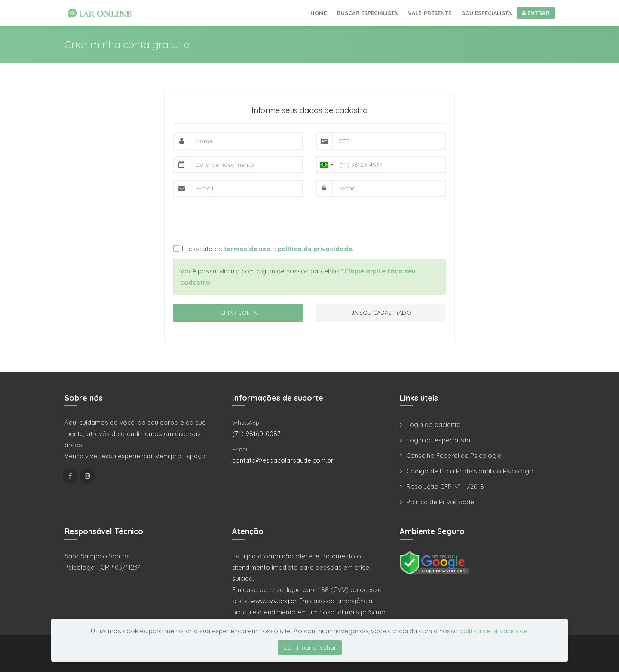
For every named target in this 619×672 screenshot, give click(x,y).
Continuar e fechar (310, 647)
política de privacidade (493, 631)
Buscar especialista (367, 13)
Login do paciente (433, 425)
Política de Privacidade (440, 502)
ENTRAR (536, 13)
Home (319, 13)
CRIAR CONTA (238, 313)
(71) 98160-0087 (256, 434)
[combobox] (326, 165)
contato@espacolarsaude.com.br (283, 460)
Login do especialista (438, 440)
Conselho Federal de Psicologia (454, 456)
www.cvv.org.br (273, 601)
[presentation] (239, 220)
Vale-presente (430, 13)
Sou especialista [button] (487, 13)
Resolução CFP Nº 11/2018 (445, 486)
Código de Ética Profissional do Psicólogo (470, 471)
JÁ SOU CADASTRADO (381, 313)
